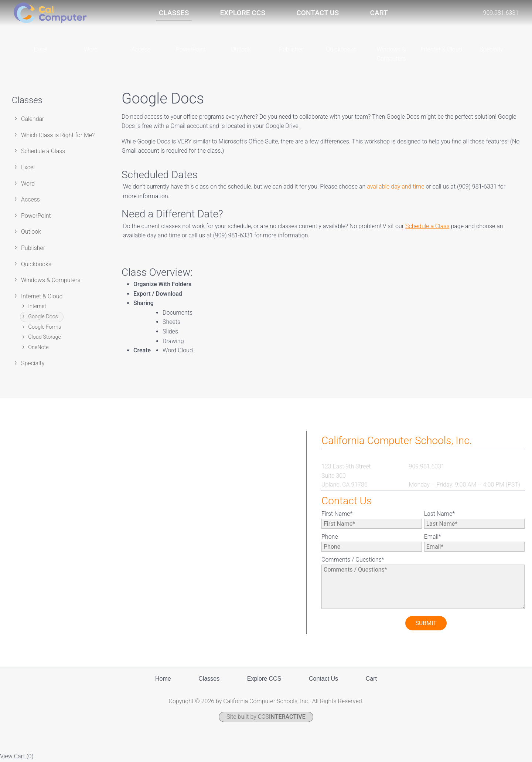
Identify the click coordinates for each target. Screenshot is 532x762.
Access (30, 200)
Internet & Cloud (42, 297)
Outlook (31, 233)
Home (163, 679)
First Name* (337, 514)
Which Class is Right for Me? (58, 136)
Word (28, 184)
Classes (174, 13)
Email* (433, 537)
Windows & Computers (51, 281)
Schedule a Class (43, 152)
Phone (330, 537)
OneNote (38, 348)
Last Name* (439, 514)
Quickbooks (36, 265)
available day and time (395, 187)
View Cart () (17, 757)
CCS (282, 718)
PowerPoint (36, 216)
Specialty (33, 364)
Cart (379, 13)
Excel (28, 168)
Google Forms (45, 328)
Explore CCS (243, 13)
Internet (37, 307)
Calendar (33, 120)
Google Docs (43, 317)
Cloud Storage (45, 338)
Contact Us (318, 13)
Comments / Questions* (353, 560)
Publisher (33, 249)
